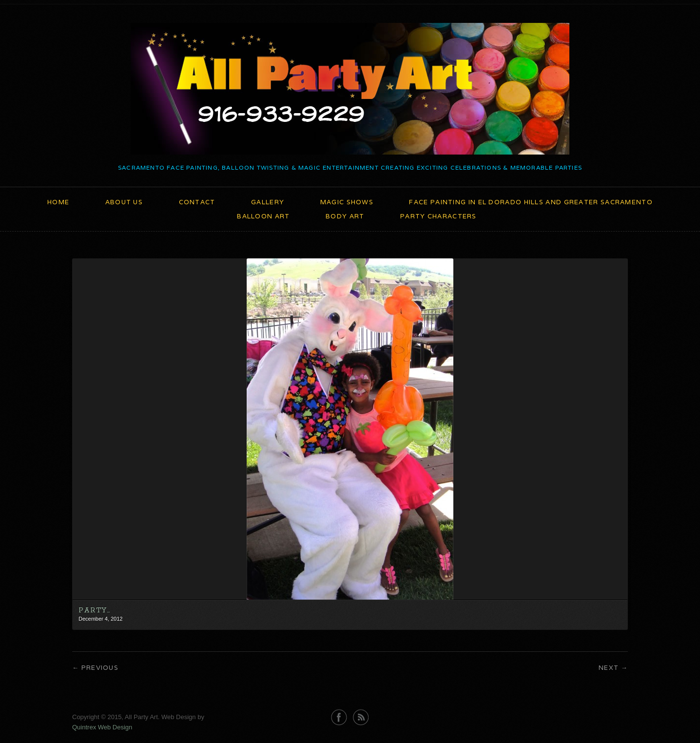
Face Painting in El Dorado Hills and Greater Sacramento (531, 202)
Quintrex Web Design (102, 727)
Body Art (345, 216)
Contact (197, 202)
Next (609, 668)
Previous (100, 668)
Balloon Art (263, 216)
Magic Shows (347, 202)
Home (58, 202)
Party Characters (438, 216)
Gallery (268, 202)
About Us (124, 202)
